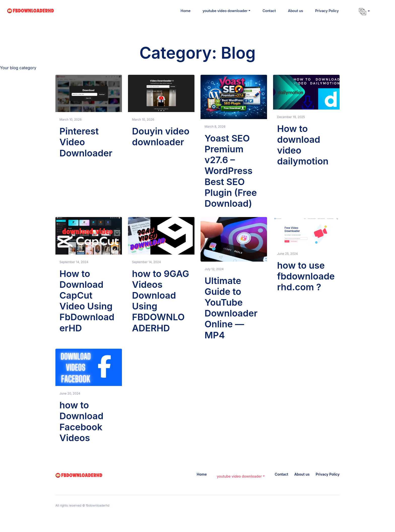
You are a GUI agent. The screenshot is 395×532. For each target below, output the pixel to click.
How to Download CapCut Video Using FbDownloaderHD (87, 301)
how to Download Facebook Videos (81, 421)
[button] (226, 11)
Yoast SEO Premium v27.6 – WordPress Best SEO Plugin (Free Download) (231, 171)
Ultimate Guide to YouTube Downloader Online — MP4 (231, 308)
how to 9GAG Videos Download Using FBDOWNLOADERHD (161, 301)
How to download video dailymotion (303, 145)
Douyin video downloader (161, 137)
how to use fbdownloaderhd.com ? (306, 276)
